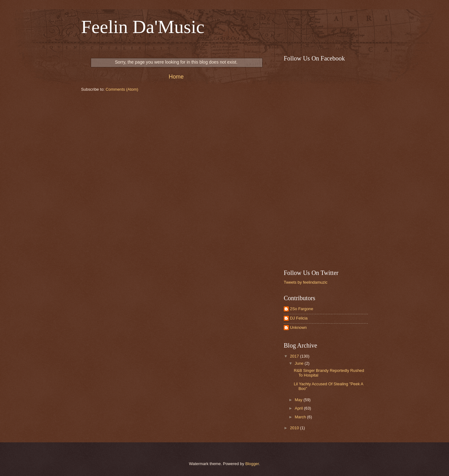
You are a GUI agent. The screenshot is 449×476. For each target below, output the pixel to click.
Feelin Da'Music (143, 27)
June (300, 363)
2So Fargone (302, 309)
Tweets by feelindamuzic (306, 282)
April (299, 408)
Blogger (252, 464)
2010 (295, 428)
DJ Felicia (299, 318)
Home (176, 77)
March (301, 417)
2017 (295, 356)
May (299, 400)
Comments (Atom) (122, 89)
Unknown (298, 327)
